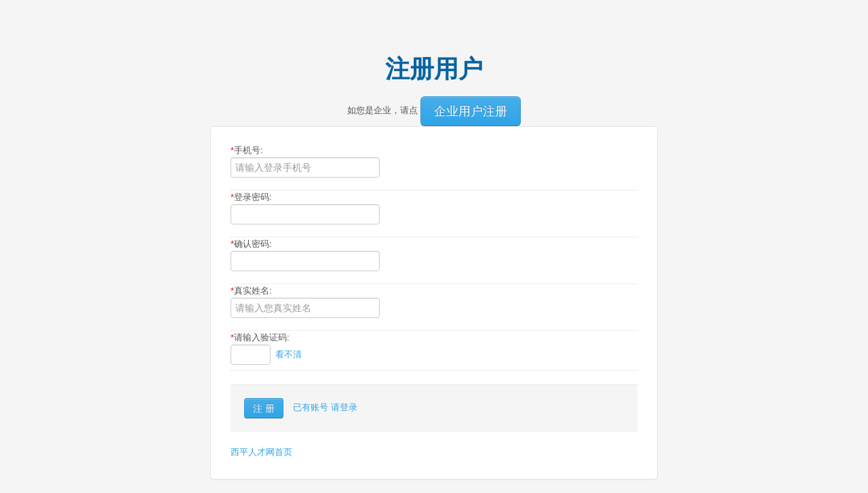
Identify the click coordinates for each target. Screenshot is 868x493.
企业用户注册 (471, 111)
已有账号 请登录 (325, 407)
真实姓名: (251, 291)
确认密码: (251, 244)
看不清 (289, 354)
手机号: (247, 150)
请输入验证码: (260, 337)
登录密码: (251, 197)
